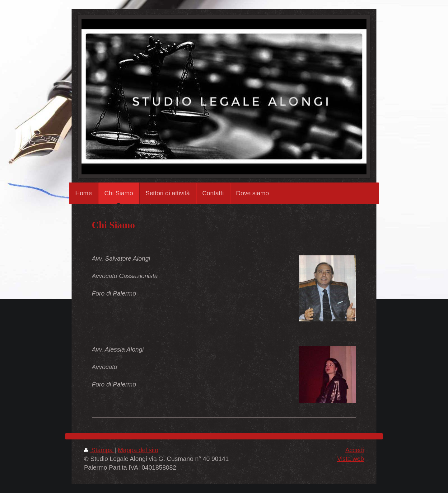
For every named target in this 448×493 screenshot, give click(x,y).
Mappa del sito (138, 450)
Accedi (355, 450)
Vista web (351, 459)
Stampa (99, 450)
